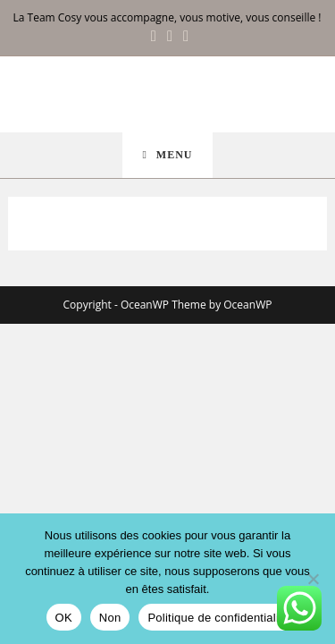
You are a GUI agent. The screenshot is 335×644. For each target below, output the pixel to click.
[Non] (313, 579)
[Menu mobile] (167, 155)
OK (64, 618)
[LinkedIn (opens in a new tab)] (183, 36)
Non (110, 618)
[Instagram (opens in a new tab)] (170, 36)
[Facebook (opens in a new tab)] (154, 36)
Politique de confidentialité (218, 618)
